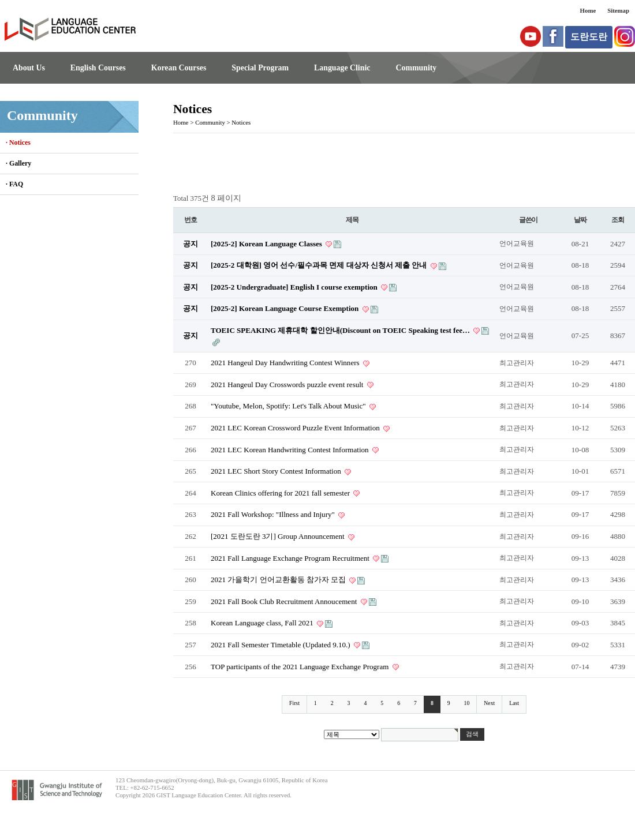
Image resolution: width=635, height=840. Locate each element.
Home (588, 10)
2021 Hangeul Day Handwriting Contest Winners (286, 363)
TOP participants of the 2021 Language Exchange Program (301, 667)
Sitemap (618, 10)
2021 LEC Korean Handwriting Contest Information (291, 450)
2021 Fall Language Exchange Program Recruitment (291, 558)
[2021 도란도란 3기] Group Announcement (279, 536)
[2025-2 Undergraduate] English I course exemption (295, 287)
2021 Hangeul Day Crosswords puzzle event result (288, 385)
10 (467, 703)
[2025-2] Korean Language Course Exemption (286, 308)
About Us (29, 68)
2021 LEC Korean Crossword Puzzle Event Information (296, 428)
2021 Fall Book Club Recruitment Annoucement (285, 601)
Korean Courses (179, 68)
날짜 (580, 220)
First (294, 703)
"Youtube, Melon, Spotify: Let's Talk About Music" (289, 406)
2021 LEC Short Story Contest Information (277, 471)
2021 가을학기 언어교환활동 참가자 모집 (279, 580)
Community (416, 68)
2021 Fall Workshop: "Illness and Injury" (274, 514)
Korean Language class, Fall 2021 (263, 623)
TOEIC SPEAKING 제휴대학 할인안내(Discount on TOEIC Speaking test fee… (341, 330)
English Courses (98, 68)
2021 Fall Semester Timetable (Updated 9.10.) (281, 645)
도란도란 (589, 37)
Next (489, 703)
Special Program (260, 68)
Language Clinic (342, 68)
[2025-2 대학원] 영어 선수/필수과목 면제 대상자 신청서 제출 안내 (320, 265)
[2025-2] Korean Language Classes (267, 244)
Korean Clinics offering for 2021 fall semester (281, 493)
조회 (618, 220)
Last (514, 703)
